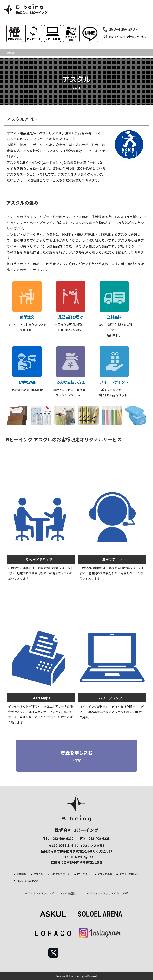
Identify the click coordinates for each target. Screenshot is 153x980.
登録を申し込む (76, 756)
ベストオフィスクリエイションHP (108, 893)
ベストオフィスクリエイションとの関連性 (50, 893)
